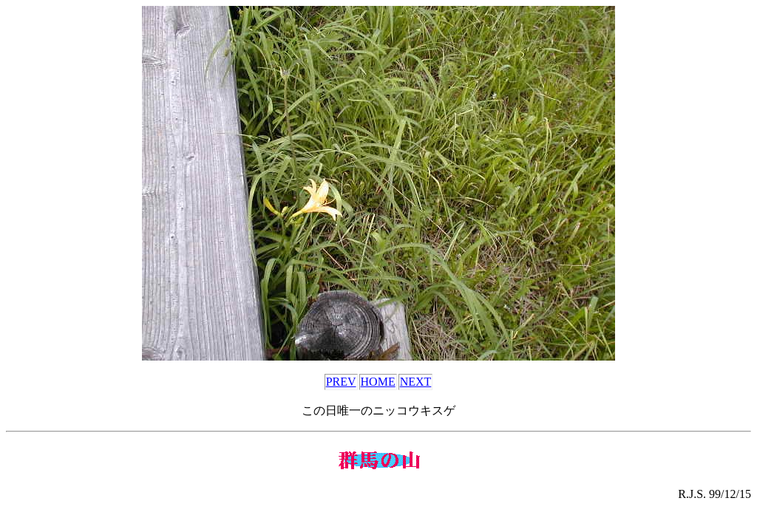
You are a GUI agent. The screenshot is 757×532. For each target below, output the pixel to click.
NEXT (416, 382)
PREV (341, 382)
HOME (378, 382)
